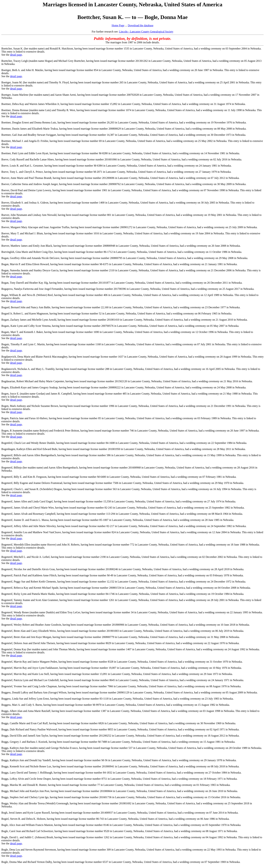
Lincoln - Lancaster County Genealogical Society (146, 32)
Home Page (118, 25)
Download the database (141, 25)
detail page (16, 55)
